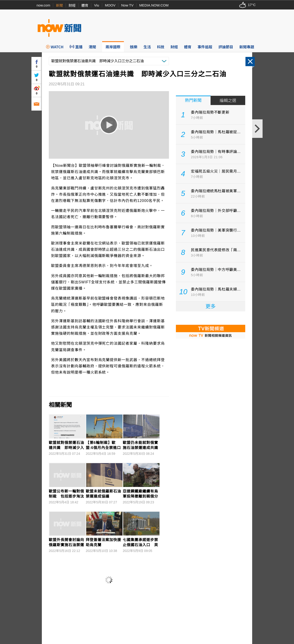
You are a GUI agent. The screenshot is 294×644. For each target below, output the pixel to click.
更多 (211, 306)
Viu (96, 5)
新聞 (59, 5)
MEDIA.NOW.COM (154, 5)
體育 (85, 5)
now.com (43, 5)
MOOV (110, 5)
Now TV (127, 5)
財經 (72, 5)
